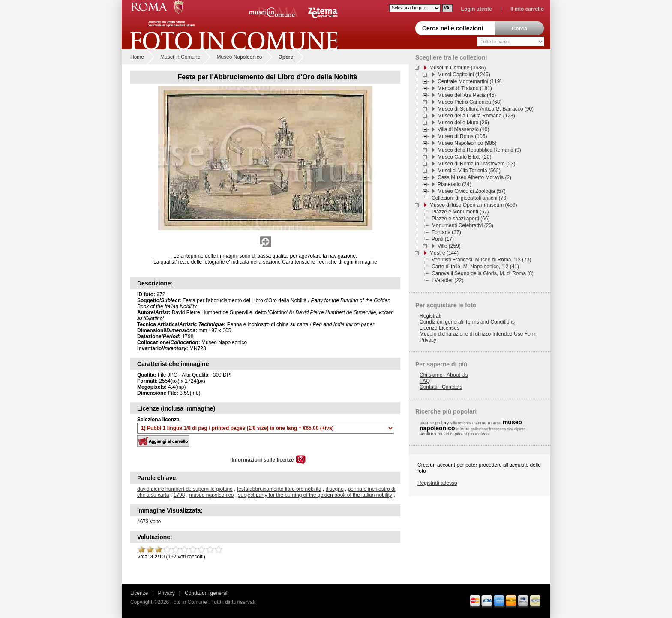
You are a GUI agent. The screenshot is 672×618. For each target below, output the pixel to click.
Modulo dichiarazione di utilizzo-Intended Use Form (478, 334)
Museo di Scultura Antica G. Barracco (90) (486, 109)
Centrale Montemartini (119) (469, 81)
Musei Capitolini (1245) (464, 75)
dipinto (520, 429)
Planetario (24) (454, 184)
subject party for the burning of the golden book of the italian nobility (315, 495)
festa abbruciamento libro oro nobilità (279, 489)
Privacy (428, 340)
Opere (286, 57)
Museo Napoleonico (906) (467, 143)
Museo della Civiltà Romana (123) (476, 116)
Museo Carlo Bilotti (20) (464, 157)
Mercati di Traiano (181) (465, 88)
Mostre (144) (444, 253)
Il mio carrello (527, 9)
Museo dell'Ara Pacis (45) (467, 95)
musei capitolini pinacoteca (463, 434)
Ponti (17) (443, 239)
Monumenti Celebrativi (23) (462, 225)
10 (219, 549)
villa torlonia (461, 423)
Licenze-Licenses (439, 328)
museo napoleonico (211, 495)
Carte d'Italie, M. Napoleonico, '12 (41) (475, 267)
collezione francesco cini (492, 429)
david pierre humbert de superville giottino (185, 489)
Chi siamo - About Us (444, 375)
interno (463, 429)
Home (137, 57)
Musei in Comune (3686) (457, 68)
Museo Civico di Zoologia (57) (472, 191)
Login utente (477, 9)
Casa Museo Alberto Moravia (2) (474, 177)
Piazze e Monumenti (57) (460, 212)
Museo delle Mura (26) (463, 123)
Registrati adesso (437, 483)
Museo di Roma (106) (462, 136)
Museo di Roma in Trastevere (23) (476, 164)
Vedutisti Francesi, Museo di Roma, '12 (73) (481, 260)
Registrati (430, 316)
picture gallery (434, 423)
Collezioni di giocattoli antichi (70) (470, 198)
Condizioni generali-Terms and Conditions (467, 322)
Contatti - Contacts (441, 387)
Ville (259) (449, 246)
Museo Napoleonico (239, 57)
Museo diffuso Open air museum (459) (473, 205)
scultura (428, 434)
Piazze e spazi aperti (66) (460, 219)
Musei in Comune (180, 57)
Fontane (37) (446, 232)
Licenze (139, 593)
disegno (335, 489)
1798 (179, 495)
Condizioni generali (207, 593)
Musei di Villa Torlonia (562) (469, 171)
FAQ (425, 381)
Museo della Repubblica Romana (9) (479, 150)
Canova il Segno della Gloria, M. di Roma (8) (483, 273)
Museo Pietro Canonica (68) (469, 102)
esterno (479, 423)
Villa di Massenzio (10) (463, 129)
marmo (494, 423)
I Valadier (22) (447, 280)
